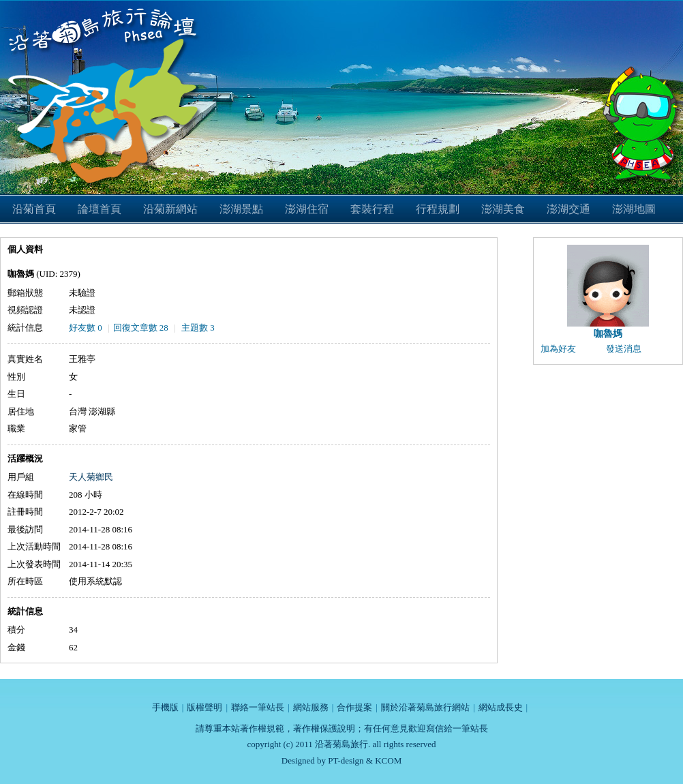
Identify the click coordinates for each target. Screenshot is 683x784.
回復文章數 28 (141, 328)
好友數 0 (86, 328)
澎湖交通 (568, 209)
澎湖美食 (503, 209)
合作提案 (354, 707)
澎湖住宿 (307, 209)
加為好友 (558, 349)
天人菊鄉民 (91, 477)
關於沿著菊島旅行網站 (425, 707)
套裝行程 (372, 209)
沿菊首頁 (34, 209)
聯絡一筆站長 (258, 707)
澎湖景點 (241, 209)
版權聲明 (204, 707)
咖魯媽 (608, 334)
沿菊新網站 (170, 209)
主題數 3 (198, 328)
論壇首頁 (100, 209)
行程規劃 (438, 209)
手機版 (165, 707)
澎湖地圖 (634, 209)
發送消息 (624, 349)
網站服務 (311, 707)
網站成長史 (501, 707)
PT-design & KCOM (365, 760)
